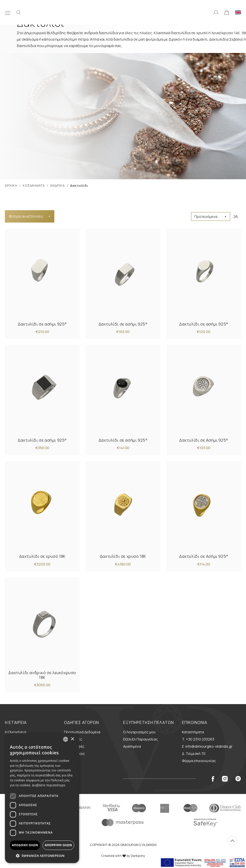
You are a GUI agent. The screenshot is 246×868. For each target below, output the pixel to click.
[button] (42, 856)
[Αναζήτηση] (19, 12)
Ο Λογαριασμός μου (139, 732)
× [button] (72, 739)
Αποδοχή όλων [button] (25, 845)
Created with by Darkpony (123, 856)
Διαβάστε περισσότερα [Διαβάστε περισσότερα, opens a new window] (49, 785)
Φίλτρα (30, 216)
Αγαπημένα (132, 746)
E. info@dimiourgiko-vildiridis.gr (207, 746)
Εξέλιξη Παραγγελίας (140, 739)
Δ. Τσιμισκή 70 (194, 753)
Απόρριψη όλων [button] (58, 845)
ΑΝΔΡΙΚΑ (57, 185)
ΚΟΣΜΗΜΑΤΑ (34, 185)
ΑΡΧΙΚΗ (11, 185)
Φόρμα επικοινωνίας (199, 761)
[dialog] (42, 798)
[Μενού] (8, 12)
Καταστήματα (193, 732)
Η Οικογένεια (16, 732)
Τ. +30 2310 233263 (198, 739)
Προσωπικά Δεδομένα (82, 732)
